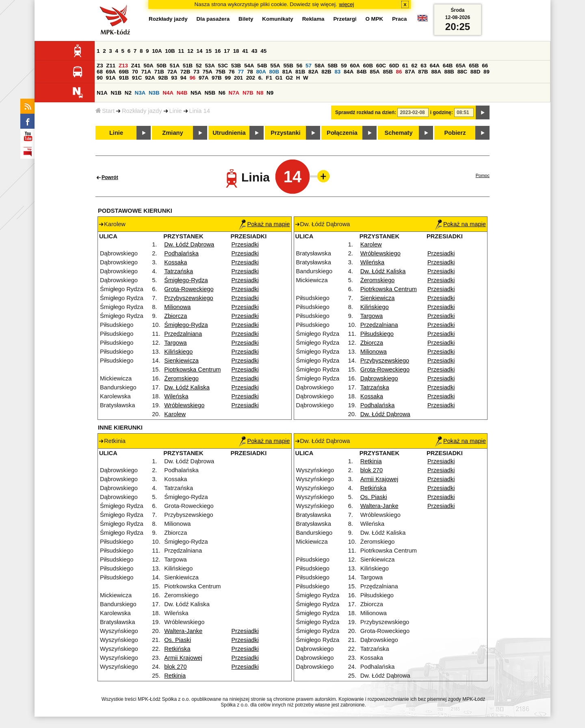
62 (415, 66)
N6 (222, 93)
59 (344, 66)
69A (111, 72)
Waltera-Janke (183, 631)
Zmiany (172, 133)
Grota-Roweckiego (189, 289)
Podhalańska (181, 253)
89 (486, 72)
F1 (269, 78)
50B (161, 66)
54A (249, 66)
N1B (116, 93)
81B (300, 72)
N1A (102, 93)
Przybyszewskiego (189, 298)
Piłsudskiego (377, 334)
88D (475, 72)
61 (405, 66)
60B (368, 66)
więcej (347, 4)
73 (196, 72)
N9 (270, 93)
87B (423, 72)
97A (204, 78)
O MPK (375, 19)
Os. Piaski (178, 640)
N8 (260, 93)
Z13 (123, 66)
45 (263, 51)
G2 (289, 78)
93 (174, 78)
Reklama (313, 19)
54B (262, 66)
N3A (140, 93)
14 (200, 51)
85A (375, 72)
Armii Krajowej (183, 658)
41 (245, 51)
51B (188, 66)
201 (238, 78)
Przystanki (285, 133)
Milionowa (177, 307)
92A (150, 78)
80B (274, 72)
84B (362, 72)
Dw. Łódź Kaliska (187, 387)
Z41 (136, 66)
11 (181, 51)
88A (436, 72)
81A (287, 72)
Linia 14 (200, 111)
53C (223, 66)
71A (146, 72)
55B (288, 66)
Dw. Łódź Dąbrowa (189, 244)
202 (251, 78)
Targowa (175, 343)
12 (190, 51)
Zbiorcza (175, 316)
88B (449, 72)
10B (170, 51)
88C (462, 72)
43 (255, 51)
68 (100, 72)
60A (355, 66)
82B (326, 72)
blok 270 (175, 667)
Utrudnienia (229, 133)
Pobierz (455, 133)
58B (333, 66)
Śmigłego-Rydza (186, 280)
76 (232, 72)
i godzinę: (442, 112)
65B (474, 66)
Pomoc (483, 175)
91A (111, 78)
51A (175, 66)
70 (135, 72)
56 (300, 66)
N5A (196, 93)
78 (250, 72)
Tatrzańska (179, 271)
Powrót (110, 177)
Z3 (100, 66)
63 (424, 66)
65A (461, 66)
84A (349, 72)
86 (399, 72)
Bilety (246, 19)
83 (337, 72)
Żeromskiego (181, 378)
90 (100, 78)
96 (192, 78)
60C (381, 66)
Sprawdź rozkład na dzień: (366, 112)
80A (261, 72)
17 (227, 51)
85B (388, 72)
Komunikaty (277, 19)
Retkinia (175, 676)
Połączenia (342, 133)
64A (435, 66)
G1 (279, 78)
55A (275, 66)
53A (210, 66)
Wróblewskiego (184, 405)
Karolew (175, 414)
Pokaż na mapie (264, 224)
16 (218, 51)
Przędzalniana (183, 334)
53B (236, 66)
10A (157, 51)
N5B (210, 93)
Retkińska (177, 649)
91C (137, 78)
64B (448, 66)
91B (124, 78)
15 (209, 51)
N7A (234, 93)
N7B (248, 93)
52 (199, 66)
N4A (168, 93)
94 (183, 78)
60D (394, 66)
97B (217, 78)
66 (485, 66)
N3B (154, 93)
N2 (128, 93)
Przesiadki (245, 244)
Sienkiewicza (181, 361)
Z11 (111, 66)
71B (159, 72)
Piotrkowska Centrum (192, 369)
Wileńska (176, 396)
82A (313, 72)
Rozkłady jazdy (142, 111)
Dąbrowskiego (379, 378)
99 (228, 78)
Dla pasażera (213, 19)
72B (185, 72)
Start (105, 111)
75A (208, 72)
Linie (176, 111)
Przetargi (345, 19)
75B (221, 72)
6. (261, 78)
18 (236, 51)
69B (124, 72)
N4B (182, 93)
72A (172, 72)
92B (163, 78)
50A (148, 66)
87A (410, 72)
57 (309, 66)
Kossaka (175, 262)
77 (241, 72)
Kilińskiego (178, 352)
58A (320, 66)
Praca (399, 19)
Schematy (398, 133)
